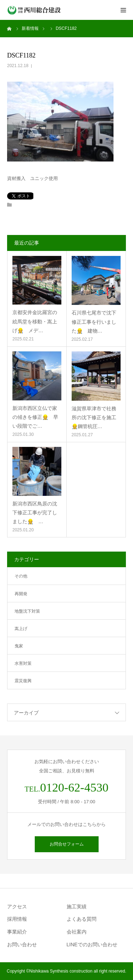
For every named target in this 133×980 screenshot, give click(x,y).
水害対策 (23, 663)
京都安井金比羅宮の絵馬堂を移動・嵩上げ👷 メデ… (35, 321)
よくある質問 (82, 919)
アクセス (17, 907)
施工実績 (77, 907)
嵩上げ (21, 629)
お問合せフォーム (67, 844)
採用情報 (17, 919)
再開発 (21, 594)
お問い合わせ (22, 945)
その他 (21, 576)
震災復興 (23, 681)
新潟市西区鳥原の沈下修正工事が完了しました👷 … (35, 513)
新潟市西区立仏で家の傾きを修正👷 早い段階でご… (35, 417)
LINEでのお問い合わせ (92, 945)
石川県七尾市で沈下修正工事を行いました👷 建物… (94, 322)
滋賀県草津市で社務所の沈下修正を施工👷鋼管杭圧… (94, 417)
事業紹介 (17, 932)
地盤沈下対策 (27, 611)
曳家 (19, 646)
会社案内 (77, 932)
